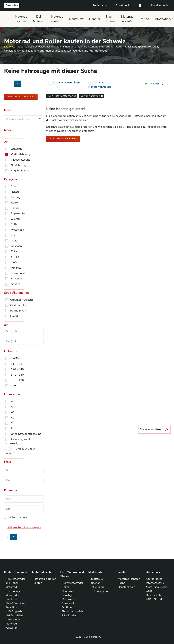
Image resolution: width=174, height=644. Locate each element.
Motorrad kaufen (21, 19)
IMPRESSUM (154, 599)
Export (14, 316)
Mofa (14, 262)
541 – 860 (17, 375)
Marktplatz (76, 19)
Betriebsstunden (19, 517)
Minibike (16, 268)
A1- (13, 418)
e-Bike (15, 257)
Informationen (164, 19)
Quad (14, 241)
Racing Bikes (18, 311)
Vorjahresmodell (21, 171)
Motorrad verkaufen (127, 19)
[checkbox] (52, 83)
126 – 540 (17, 369)
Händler (95, 19)
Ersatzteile (96, 579)
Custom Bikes (19, 305)
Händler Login (160, 5)
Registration (100, 5)
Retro (14, 203)
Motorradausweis (157, 587)
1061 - (15, 386)
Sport (14, 186)
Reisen (144, 19)
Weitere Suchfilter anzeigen (24, 528)
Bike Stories (110, 19)
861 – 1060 (18, 380)
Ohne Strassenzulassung (26, 434)
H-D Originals (14, 611)
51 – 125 (16, 364)
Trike (14, 251)
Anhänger (17, 279)
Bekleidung (97, 587)
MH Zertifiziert (14, 616)
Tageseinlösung (21, 160)
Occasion (16, 149)
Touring (16, 197)
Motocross (17, 230)
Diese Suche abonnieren (21, 97)
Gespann (16, 246)
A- (12, 407)
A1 (13, 412)
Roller (15, 224)
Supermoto (18, 213)
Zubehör (95, 583)
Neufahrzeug (19, 165)
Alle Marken (13, 620)
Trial (14, 235)
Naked (15, 192)
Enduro (15, 208)
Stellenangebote (100, 591)
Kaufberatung (154, 579)
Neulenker (68, 591)
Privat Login (123, 5)
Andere (15, 284)
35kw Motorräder (72, 583)
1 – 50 (15, 358)
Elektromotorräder (73, 611)
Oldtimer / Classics (22, 300)
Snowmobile (19, 273)
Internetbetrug (155, 583)
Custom (16, 219)
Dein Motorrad (39, 19)
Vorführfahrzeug (21, 154)
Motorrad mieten (57, 19)
